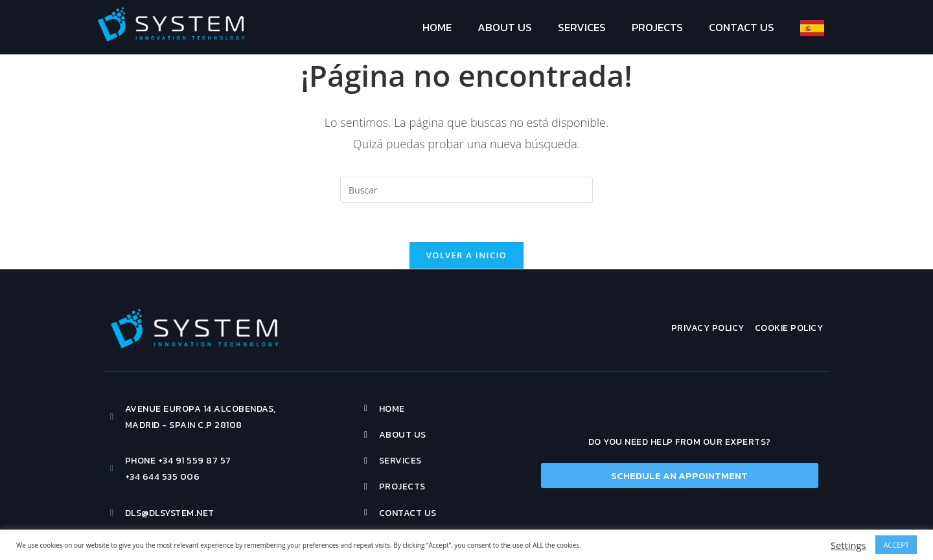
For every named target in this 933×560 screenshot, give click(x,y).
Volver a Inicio (466, 255)
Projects (657, 27)
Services (582, 27)
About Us (505, 27)
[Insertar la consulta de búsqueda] (466, 190)
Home (437, 27)
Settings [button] (848, 545)
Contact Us (742, 27)
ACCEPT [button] (896, 545)
